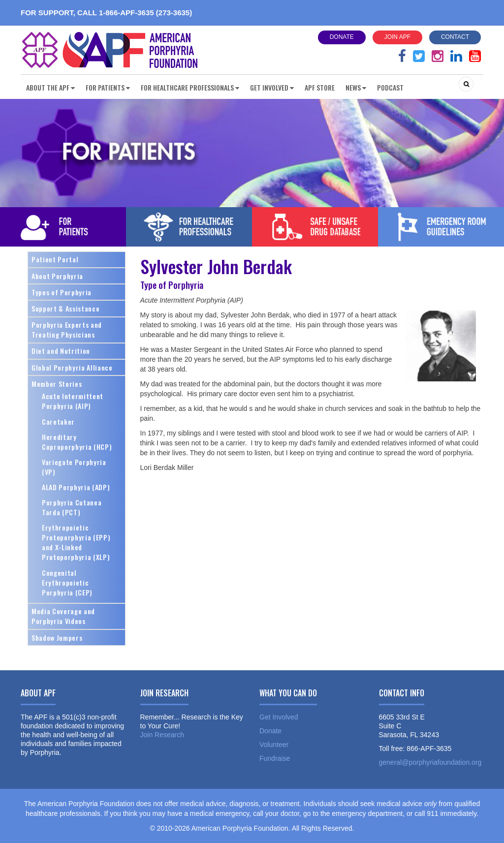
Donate (342, 37)
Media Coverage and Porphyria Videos (63, 616)
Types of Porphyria (62, 292)
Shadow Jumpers (57, 638)
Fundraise (275, 758)
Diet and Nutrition (61, 351)
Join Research (162, 735)
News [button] (356, 87)
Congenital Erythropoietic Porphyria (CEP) (67, 582)
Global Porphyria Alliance (72, 367)
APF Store (320, 87)
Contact (455, 37)
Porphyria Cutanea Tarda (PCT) (72, 507)
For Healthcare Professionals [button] (190, 87)
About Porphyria (57, 276)
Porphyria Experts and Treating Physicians (67, 329)
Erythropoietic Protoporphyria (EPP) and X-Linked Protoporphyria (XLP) (76, 542)
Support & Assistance (65, 308)
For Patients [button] (108, 87)
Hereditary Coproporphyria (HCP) (77, 442)
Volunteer (274, 745)
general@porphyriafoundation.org (430, 762)
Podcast (390, 87)
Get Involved (279, 717)
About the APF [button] (50, 87)
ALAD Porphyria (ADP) (76, 487)
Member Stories (57, 384)
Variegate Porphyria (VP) (74, 467)
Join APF (397, 37)
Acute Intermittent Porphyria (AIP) (73, 401)
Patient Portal (55, 259)
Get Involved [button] (272, 87)
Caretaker (58, 421)
